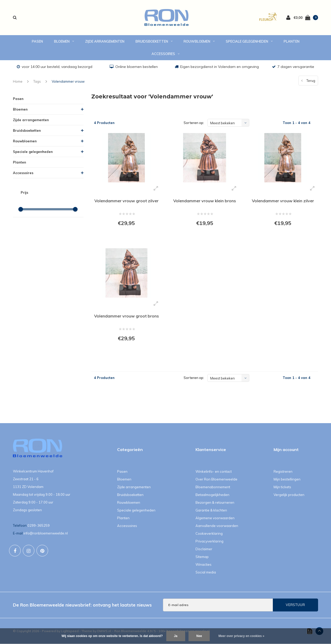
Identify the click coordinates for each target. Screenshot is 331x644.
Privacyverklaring (209, 541)
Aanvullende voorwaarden (217, 526)
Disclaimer (204, 549)
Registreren (283, 471)
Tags (37, 81)
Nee (199, 636)
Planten (292, 41)
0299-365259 (39, 525)
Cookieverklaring (209, 533)
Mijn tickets (282, 487)
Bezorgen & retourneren (215, 502)
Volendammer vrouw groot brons (126, 316)
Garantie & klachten (211, 510)
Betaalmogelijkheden (212, 495)
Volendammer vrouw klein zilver (283, 201)
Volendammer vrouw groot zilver (126, 201)
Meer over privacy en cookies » (241, 636)
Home (18, 81)
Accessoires (165, 54)
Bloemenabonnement (213, 487)
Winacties (204, 564)
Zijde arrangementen (105, 41)
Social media (206, 572)
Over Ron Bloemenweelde (216, 479)
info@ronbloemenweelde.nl (46, 533)
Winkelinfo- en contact (214, 471)
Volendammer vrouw (68, 81)
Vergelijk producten (289, 495)
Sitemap (202, 557)
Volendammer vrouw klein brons (205, 201)
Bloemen (64, 41)
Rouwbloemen (199, 41)
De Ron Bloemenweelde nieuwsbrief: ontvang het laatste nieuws (82, 605)
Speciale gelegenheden (249, 41)
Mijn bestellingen (287, 479)
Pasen (37, 41)
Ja (176, 636)
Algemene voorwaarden (215, 518)
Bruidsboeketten (154, 41)
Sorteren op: (194, 123)
